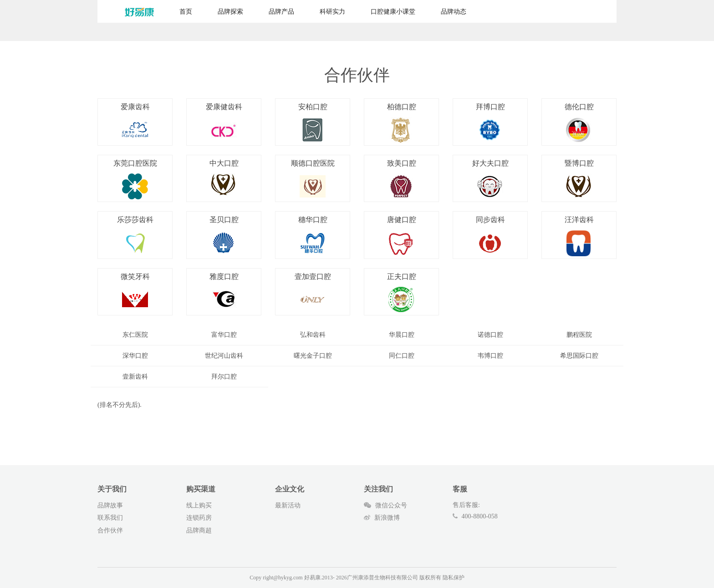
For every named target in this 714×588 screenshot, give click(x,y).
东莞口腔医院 (135, 179)
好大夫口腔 (490, 179)
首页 (186, 12)
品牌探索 (230, 12)
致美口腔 (402, 179)
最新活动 (288, 505)
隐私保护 (454, 578)
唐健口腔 (402, 236)
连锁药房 (199, 518)
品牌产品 (281, 12)
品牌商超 (199, 530)
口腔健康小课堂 (393, 12)
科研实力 (332, 12)
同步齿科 (490, 236)
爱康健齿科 (224, 123)
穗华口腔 (313, 236)
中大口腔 (224, 179)
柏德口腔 (402, 123)
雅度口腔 (224, 293)
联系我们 (110, 518)
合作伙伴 (110, 530)
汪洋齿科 (579, 236)
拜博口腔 (490, 123)
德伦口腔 (579, 123)
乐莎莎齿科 (135, 236)
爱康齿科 (135, 123)
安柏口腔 (313, 123)
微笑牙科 (135, 293)
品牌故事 (110, 505)
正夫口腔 (402, 293)
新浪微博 (382, 518)
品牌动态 (454, 12)
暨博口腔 (579, 179)
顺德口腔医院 (313, 179)
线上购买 (199, 505)
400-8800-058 (480, 516)
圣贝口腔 (224, 236)
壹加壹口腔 (313, 293)
